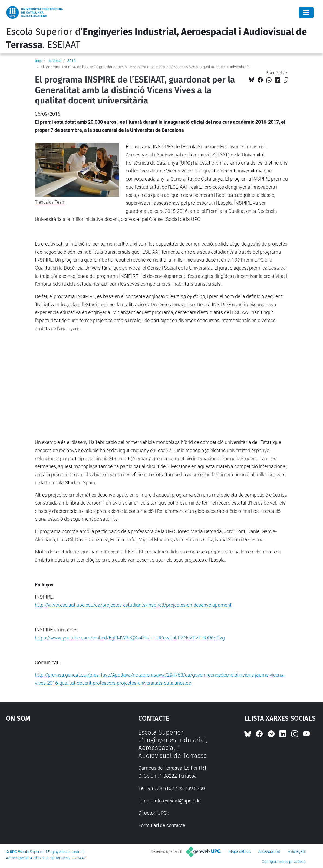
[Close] (306, 12)
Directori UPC (153, 813)
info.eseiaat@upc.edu (177, 801)
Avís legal (296, 851)
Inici (38, 61)
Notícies (54, 61)
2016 (71, 61)
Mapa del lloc (240, 851)
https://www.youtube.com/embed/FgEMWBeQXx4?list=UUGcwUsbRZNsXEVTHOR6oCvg (130, 638)
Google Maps (56, 769)
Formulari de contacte (162, 825)
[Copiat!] (286, 80)
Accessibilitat (269, 851)
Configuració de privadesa (284, 862)
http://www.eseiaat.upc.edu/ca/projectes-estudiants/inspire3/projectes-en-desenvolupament (133, 605)
